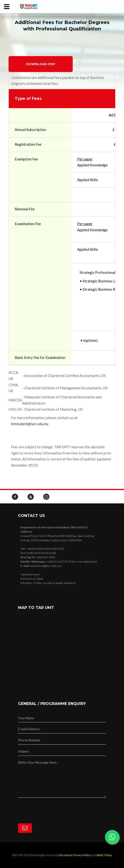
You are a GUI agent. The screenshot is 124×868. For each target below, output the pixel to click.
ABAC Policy (104, 855)
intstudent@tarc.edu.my (30, 424)
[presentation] (54, 807)
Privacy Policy (82, 855)
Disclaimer (66, 855)
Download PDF (41, 64)
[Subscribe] (25, 828)
